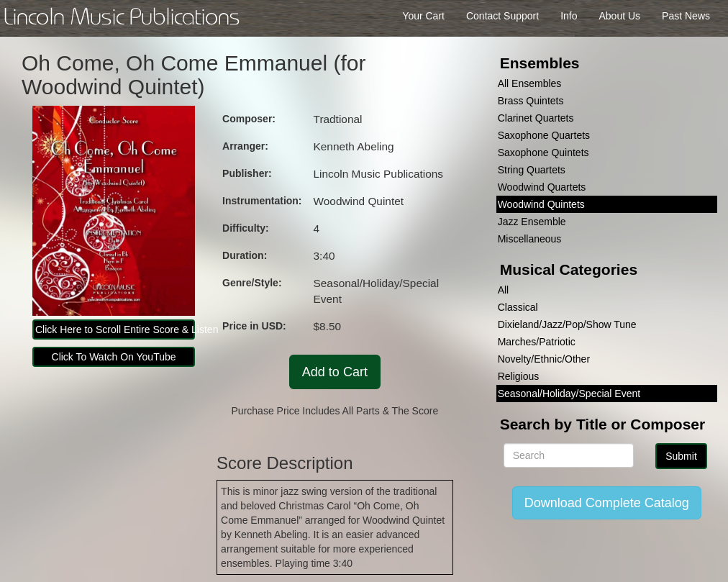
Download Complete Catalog (607, 503)
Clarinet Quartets (536, 118)
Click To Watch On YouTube (114, 357)
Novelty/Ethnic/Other (544, 359)
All (504, 290)
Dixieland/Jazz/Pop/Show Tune (567, 324)
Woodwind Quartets (542, 187)
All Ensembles (530, 83)
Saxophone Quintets (543, 153)
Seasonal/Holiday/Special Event (569, 394)
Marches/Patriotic (537, 342)
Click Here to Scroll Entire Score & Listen (115, 329)
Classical (518, 307)
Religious (519, 376)
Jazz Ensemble (532, 222)
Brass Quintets (531, 101)
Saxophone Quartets (544, 135)
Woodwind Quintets (541, 204)
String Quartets (532, 170)
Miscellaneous (530, 239)
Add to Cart (335, 372)
